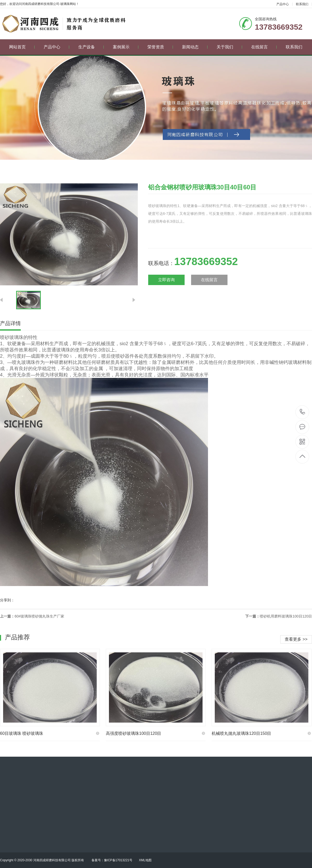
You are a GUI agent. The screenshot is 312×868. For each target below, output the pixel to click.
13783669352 (303, 412)
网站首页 (22, 47)
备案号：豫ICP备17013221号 (112, 860)
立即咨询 (166, 280)
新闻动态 (195, 47)
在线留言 (264, 47)
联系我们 (302, 4)
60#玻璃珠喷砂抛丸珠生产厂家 (39, 616)
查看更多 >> (296, 639)
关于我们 (229, 47)
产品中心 (283, 4)
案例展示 (126, 47)
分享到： (7, 600)
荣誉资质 (160, 47)
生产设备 (91, 47)
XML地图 (145, 860)
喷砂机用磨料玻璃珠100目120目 (286, 616)
